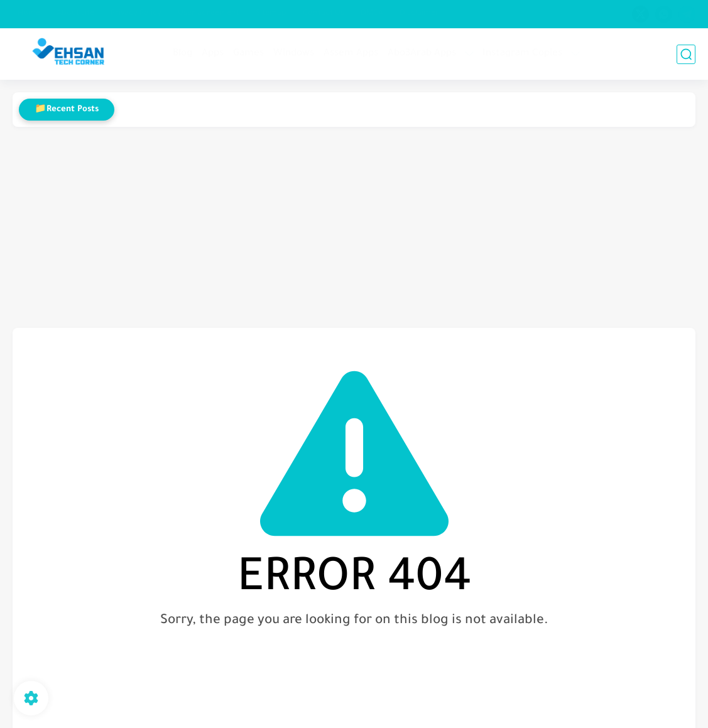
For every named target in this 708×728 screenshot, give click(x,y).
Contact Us (324, 14)
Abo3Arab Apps (422, 54)
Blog (182, 54)
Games (248, 54)
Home (29, 14)
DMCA (372, 14)
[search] (686, 54)
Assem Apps (351, 54)
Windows (294, 54)
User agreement (209, 14)
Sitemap (271, 14)
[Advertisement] (354, 227)
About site (75, 14)
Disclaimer (419, 14)
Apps (213, 54)
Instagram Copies (522, 54)
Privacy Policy (136, 14)
